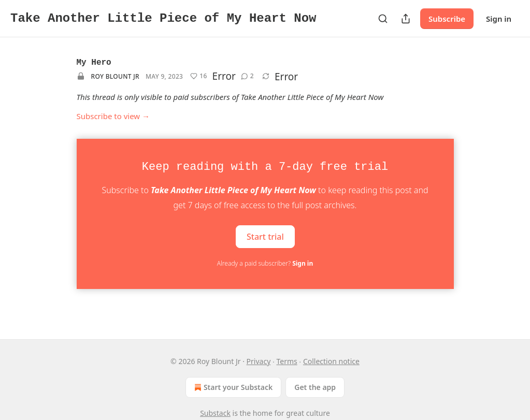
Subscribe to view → (113, 116)
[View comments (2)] (247, 76)
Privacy (259, 361)
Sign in (499, 19)
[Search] (383, 19)
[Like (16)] (198, 76)
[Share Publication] (406, 19)
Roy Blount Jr (115, 76)
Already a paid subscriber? (265, 263)
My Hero (94, 63)
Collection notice (331, 361)
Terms (287, 361)
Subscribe (447, 19)
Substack (215, 413)
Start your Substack (232, 387)
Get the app (315, 387)
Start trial (265, 236)
